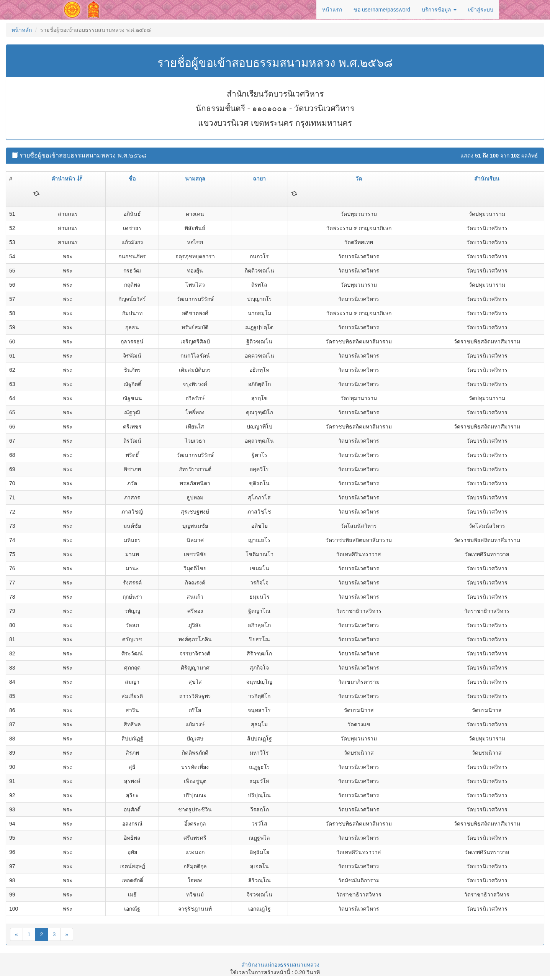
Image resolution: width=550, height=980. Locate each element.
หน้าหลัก (22, 30)
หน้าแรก (332, 10)
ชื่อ (132, 179)
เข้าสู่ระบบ (481, 10)
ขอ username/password (382, 10)
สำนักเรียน (487, 179)
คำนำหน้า (67, 179)
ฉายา (259, 179)
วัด (359, 179)
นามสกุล (195, 179)
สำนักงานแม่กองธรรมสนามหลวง (280, 965)
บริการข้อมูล (439, 10)
